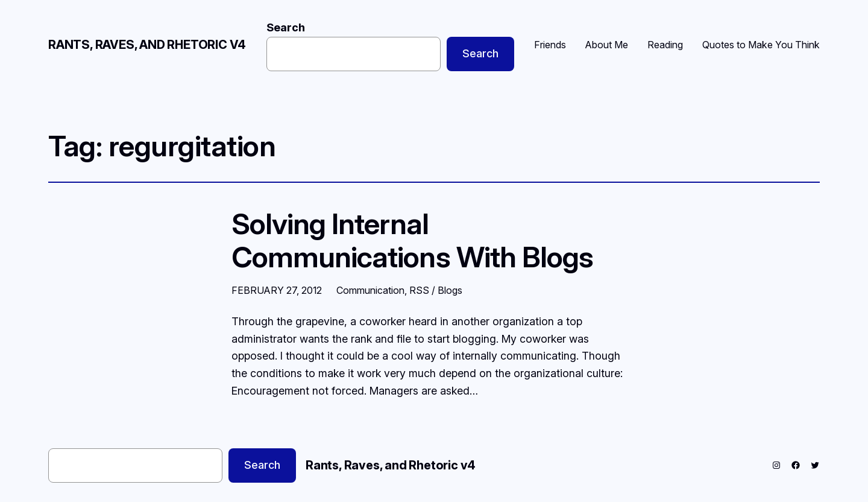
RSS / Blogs (436, 290)
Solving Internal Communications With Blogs (412, 240)
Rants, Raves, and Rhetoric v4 (147, 45)
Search (286, 27)
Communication (370, 290)
